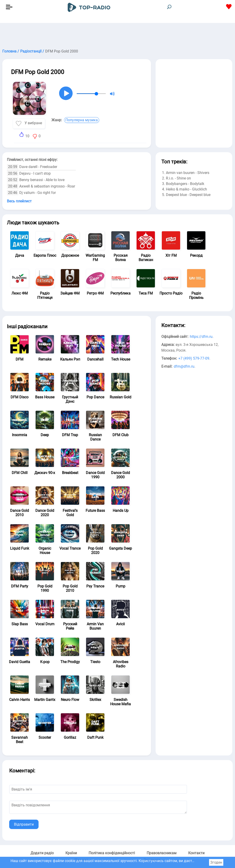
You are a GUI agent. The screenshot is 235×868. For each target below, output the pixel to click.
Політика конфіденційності (112, 853)
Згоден (216, 862)
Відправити (24, 824)
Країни (71, 853)
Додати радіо (42, 853)
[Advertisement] (117, 34)
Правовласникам (162, 853)
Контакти (196, 853)
